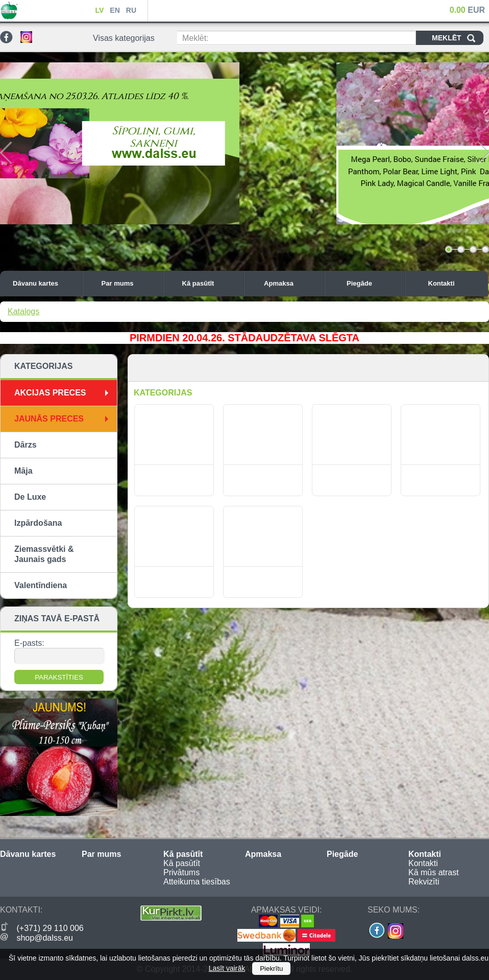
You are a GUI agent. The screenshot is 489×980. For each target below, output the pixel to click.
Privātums (181, 872)
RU (131, 10)
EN (115, 10)
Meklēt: (195, 38)
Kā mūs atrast (434, 872)
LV (99, 10)
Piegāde (373, 283)
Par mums (130, 283)
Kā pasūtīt (210, 283)
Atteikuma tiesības (197, 882)
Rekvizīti (424, 882)
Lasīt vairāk (227, 968)
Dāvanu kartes (45, 283)
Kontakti (456, 283)
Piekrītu (271, 969)
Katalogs (23, 311)
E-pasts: (29, 643)
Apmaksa (291, 283)
